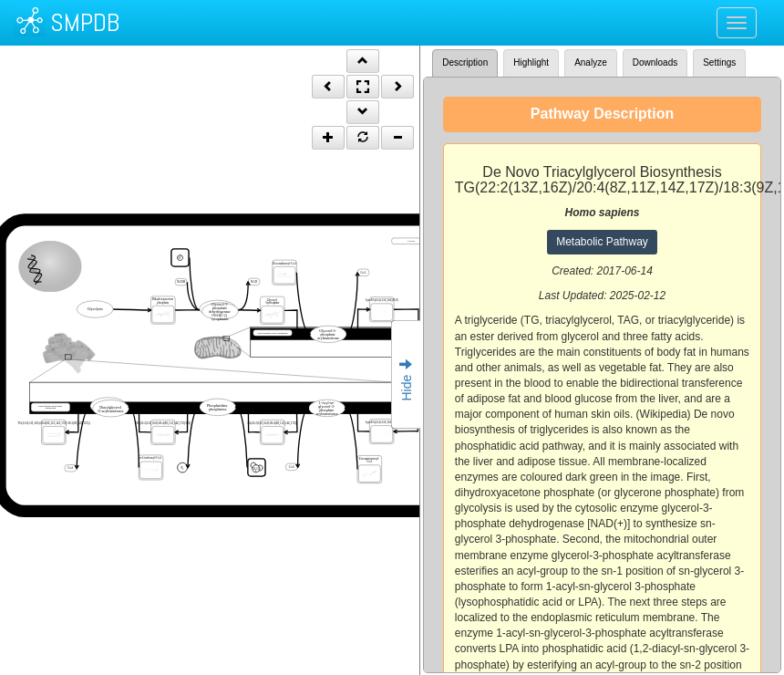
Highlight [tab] (531, 62)
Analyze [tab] (591, 62)
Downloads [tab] (655, 62)
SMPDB (85, 22)
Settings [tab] (719, 62)
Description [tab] (465, 62)
